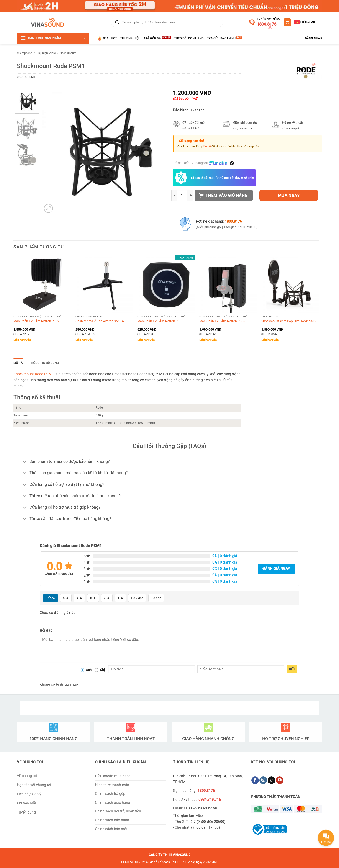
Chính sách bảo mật (111, 829)
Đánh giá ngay (276, 569)
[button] (287, 22)
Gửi (292, 669)
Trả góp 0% (152, 38)
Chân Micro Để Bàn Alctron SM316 (100, 321)
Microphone (24, 53)
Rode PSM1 (44, 374)
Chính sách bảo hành (112, 820)
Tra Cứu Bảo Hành (221, 38)
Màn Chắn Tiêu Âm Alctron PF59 (36, 321)
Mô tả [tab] (18, 363)
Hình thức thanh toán (112, 785)
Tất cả (50, 598)
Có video (137, 598)
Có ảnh (156, 598)
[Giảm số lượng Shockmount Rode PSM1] (174, 195)
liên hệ (207, 146)
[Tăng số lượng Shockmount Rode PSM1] (190, 195)
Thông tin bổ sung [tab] (44, 363)
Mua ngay (289, 195)
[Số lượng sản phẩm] (182, 195)
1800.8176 (267, 24)
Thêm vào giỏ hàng (223, 195)
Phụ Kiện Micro (46, 53)
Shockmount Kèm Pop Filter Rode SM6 (288, 321)
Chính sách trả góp (110, 794)
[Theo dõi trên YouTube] (280, 780)
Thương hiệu (130, 38)
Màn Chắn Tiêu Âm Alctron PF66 (222, 321)
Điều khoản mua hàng (113, 776)
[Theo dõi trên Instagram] (263, 780)
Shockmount (68, 53)
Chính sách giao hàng (113, 802)
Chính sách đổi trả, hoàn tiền (118, 811)
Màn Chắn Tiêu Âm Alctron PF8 (159, 321)
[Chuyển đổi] (25, 462)
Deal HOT (107, 38)
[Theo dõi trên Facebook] (255, 780)
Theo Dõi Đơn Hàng (189, 38)
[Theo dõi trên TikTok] (271, 780)
